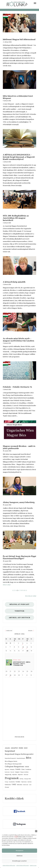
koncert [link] (12, 772)
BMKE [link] (21, 748)
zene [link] (30, 785)
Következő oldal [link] (31, 596)
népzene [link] (20, 774)
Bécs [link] (29, 758)
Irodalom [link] (28, 769)
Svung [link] (6, 782)
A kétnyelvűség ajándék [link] (14, 282)
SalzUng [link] (21, 779)
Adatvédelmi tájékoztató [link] (9, 865)
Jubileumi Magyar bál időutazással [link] (19, 39)
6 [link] (19, 590)
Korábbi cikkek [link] (14, 798)
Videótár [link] (20, 611)
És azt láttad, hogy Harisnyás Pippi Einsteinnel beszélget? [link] (19, 557)
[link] (35, 3)
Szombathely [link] (12, 782)
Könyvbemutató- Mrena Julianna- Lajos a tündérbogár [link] (22, 664)
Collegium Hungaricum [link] (14, 766)
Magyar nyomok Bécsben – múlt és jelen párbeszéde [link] (19, 447)
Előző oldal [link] (7, 585)
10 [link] (24, 590)
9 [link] (22, 590)
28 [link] (10, 675)
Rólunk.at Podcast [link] (19, 604)
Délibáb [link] (27, 767)
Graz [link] (23, 769)
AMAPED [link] (14, 748)
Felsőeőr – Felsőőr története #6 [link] (17, 387)
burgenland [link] (10, 751)
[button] (36, 831)
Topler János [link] (24, 782)
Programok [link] (20, 737)
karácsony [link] (7, 772)
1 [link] (13, 590)
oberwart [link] (26, 775)
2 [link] (14, 590)
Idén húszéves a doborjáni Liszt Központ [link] (18, 97)
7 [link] (20, 590)
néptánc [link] (15, 774)
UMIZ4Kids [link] (20, 785)
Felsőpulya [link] (12, 769)
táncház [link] (30, 782)
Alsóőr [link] (7, 748)
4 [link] (16, 590)
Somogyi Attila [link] (27, 779)
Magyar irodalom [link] (24, 772)
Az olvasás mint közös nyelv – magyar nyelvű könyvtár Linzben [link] (19, 339)
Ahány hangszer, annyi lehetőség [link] (19, 502)
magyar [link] (17, 772)
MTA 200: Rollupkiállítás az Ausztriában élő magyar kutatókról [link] (16, 218)
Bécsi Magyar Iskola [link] (11, 761)
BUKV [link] (26, 748)
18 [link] (27, 651)
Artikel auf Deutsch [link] (19, 618)
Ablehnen (19, 856)
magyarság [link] (8, 774)
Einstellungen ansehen (19, 861)
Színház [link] (18, 782)
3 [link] (15, 590)
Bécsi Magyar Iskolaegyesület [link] (13, 764)
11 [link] (26, 590)
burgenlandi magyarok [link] (10, 758)
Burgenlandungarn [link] (21, 758)
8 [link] (21, 590)
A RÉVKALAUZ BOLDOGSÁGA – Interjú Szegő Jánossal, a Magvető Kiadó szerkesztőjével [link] (19, 157)
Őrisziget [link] (7, 787)
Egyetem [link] (7, 769)
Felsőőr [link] (18, 769)
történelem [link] (8, 785)
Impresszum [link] (33, 865)
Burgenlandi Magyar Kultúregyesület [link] (19, 754)
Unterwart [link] (26, 785)
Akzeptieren (19, 851)
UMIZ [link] (14, 784)
